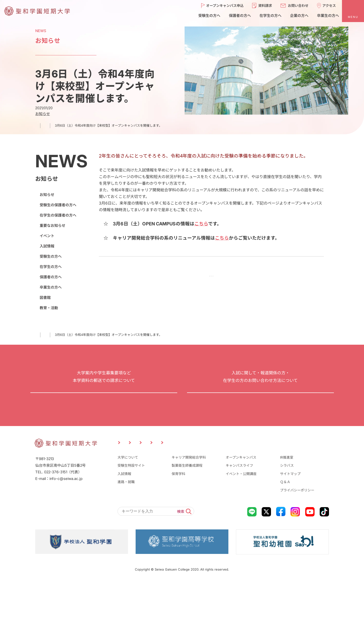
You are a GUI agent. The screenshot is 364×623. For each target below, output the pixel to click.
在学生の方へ (50, 267)
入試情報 (47, 246)
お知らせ (58, 125)
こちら (201, 224)
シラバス (287, 505)
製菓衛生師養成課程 (187, 505)
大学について (128, 497)
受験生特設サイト (131, 505)
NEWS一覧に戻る (211, 277)
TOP (38, 125)
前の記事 (177, 277)
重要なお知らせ (52, 226)
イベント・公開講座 (241, 513)
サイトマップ (290, 513)
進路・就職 (126, 521)
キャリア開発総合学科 (189, 497)
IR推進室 (287, 497)
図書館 (45, 298)
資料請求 (104, 415)
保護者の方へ (50, 277)
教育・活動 (49, 308)
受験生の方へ (50, 256)
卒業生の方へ (50, 287)
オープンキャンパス (241, 497)
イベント (47, 236)
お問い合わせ (260, 415)
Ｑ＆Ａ (285, 521)
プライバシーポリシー (297, 530)
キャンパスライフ (239, 505)
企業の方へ (247, 480)
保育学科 (178, 513)
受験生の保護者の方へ (58, 205)
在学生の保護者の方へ (58, 215)
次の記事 (246, 277)
